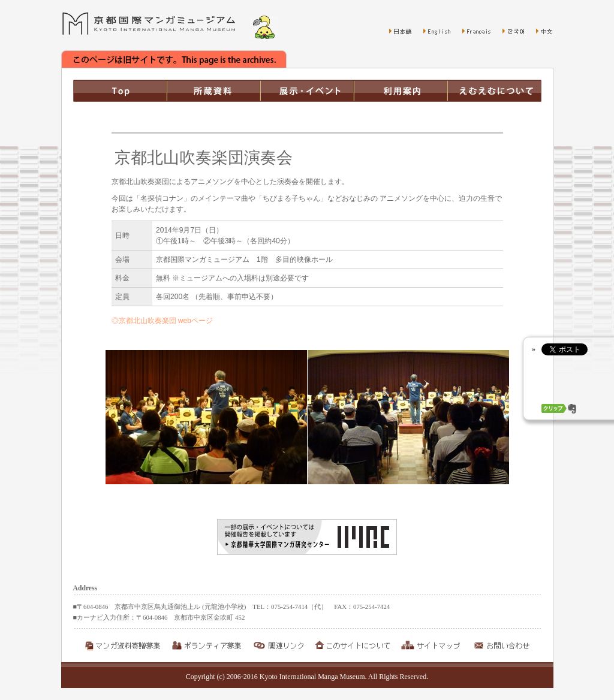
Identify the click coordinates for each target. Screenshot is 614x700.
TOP (120, 91)
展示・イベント (307, 91)
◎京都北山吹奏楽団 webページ (162, 321)
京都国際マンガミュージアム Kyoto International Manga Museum (149, 24)
